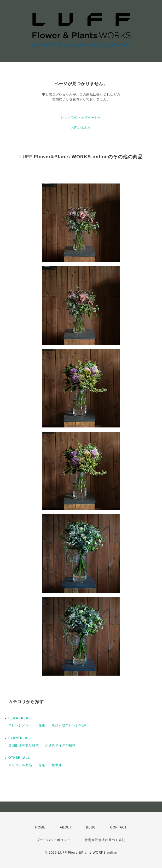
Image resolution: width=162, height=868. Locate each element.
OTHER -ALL (19, 758)
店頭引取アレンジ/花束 (69, 725)
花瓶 (42, 765)
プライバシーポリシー (54, 840)
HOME (40, 827)
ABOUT (66, 827)
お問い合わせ (81, 127)
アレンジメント (20, 725)
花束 (42, 725)
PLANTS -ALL (20, 738)
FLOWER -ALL (21, 718)
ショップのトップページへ (81, 118)
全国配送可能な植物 (24, 745)
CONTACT (118, 827)
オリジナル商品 (20, 765)
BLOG (91, 827)
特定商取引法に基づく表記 (105, 840)
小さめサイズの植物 (60, 745)
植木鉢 (57, 765)
